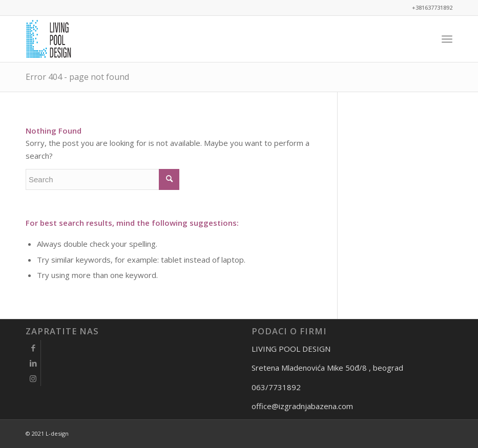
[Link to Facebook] (33, 348)
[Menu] (447, 39)
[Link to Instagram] (33, 378)
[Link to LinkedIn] (33, 363)
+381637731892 (432, 7)
